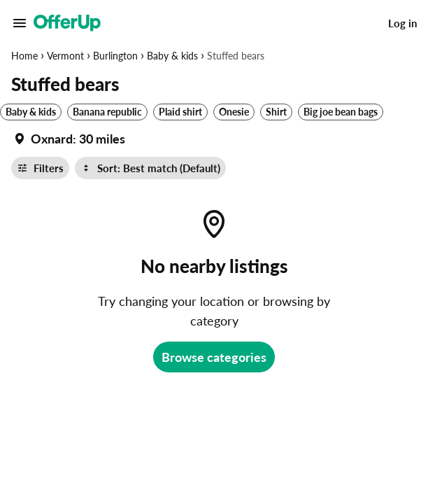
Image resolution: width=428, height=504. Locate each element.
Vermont (65, 56)
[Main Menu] (20, 23)
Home (24, 56)
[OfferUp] (67, 23)
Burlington (115, 56)
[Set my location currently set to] (68, 139)
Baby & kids (172, 56)
